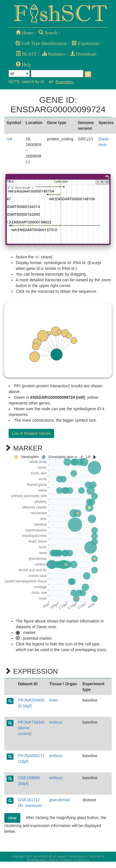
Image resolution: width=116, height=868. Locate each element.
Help (23, 65)
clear (12, 818)
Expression (85, 43)
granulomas (60, 800)
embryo (56, 722)
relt (9, 139)
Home (24, 33)
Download (83, 54)
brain (54, 700)
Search (48, 33)
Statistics (53, 54)
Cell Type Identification (41, 43)
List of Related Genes (31, 433)
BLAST (26, 54)
